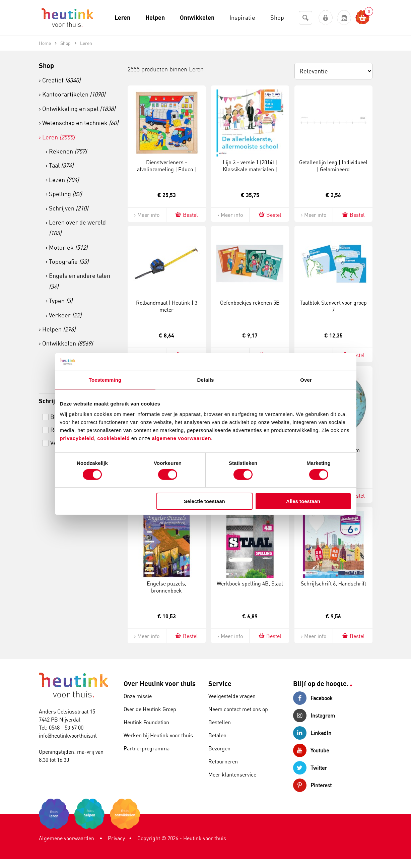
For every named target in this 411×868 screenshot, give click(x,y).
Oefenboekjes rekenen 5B (250, 303)
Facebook (313, 698)
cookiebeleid (114, 438)
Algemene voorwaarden (66, 838)
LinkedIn (312, 733)
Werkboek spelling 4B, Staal (250, 583)
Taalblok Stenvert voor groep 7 (333, 306)
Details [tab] (206, 380)
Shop (46, 66)
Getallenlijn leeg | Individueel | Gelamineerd (333, 166)
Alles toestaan (303, 501)
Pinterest (312, 785)
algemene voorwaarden (181, 438)
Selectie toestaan (204, 501)
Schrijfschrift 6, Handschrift (333, 583)
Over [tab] (306, 380)
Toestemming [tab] (105, 380)
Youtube (311, 750)
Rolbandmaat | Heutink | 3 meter (167, 306)
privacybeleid (77, 438)
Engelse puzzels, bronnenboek (166, 587)
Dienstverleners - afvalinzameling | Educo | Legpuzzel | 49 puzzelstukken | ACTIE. (166, 173)
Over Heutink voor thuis (160, 684)
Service (220, 684)
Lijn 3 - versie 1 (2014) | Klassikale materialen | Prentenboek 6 (250, 169)
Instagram (314, 716)
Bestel (186, 215)
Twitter (310, 768)
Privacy (116, 838)
